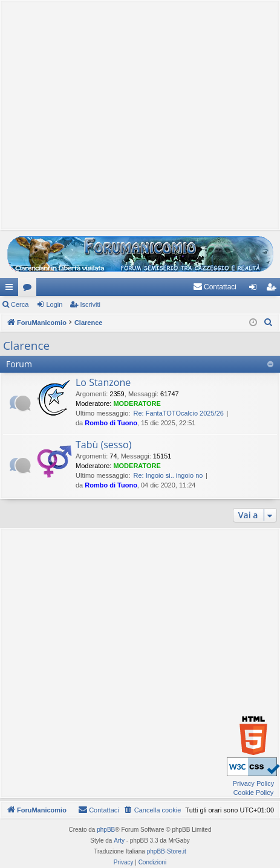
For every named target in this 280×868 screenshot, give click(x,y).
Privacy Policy (253, 783)
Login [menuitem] (256, 289)
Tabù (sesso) (103, 445)
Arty (119, 841)
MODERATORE (137, 403)
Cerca (20, 304)
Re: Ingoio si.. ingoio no (168, 475)
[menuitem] (215, 287)
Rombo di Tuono (111, 423)
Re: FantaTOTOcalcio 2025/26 (178, 413)
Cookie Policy (254, 792)
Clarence (26, 346)
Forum (30, 289)
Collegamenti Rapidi (11, 289)
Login (54, 304)
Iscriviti (90, 304)
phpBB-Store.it (167, 851)
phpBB (106, 830)
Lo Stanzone (103, 382)
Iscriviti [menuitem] (274, 289)
